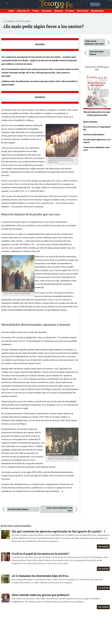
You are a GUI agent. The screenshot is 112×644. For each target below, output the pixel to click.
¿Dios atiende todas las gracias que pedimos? (41, 595)
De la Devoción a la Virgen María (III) (97, 128)
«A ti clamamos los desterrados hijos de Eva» (40, 576)
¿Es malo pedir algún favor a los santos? (97, 141)
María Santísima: (91, 122)
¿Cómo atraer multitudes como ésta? (59, 509)
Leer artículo (103, 546)
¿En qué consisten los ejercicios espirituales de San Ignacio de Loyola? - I (58, 531)
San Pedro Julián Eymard (18, 509)
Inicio (11, 11)
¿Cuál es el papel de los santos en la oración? (40, 554)
